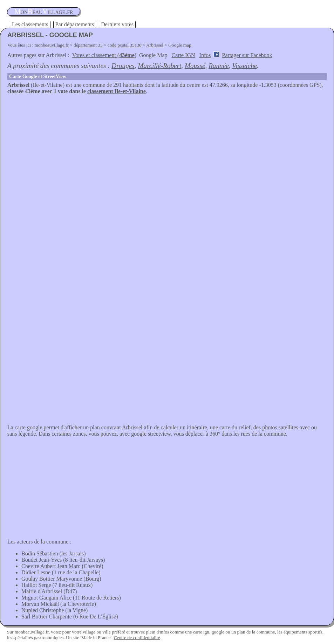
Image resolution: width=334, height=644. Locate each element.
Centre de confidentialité (137, 638)
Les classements (30, 24)
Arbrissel (155, 45)
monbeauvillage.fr (52, 45)
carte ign (201, 632)
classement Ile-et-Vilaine (117, 91)
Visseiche (244, 66)
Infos (205, 55)
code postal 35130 (125, 45)
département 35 (88, 45)
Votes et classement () (104, 55)
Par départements (75, 24)
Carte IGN (183, 55)
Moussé (195, 66)
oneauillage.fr (44, 12)
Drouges (123, 66)
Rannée (219, 66)
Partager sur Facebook (247, 55)
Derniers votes (117, 24)
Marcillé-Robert (159, 66)
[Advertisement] (167, 147)
